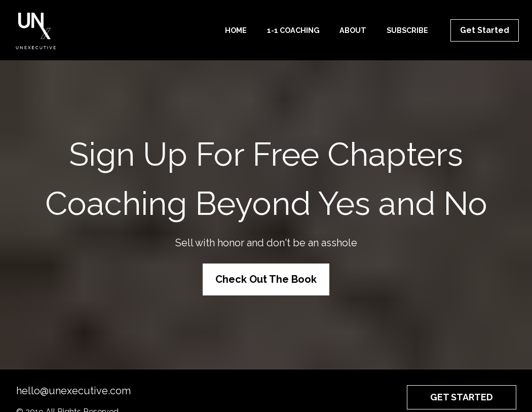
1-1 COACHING (293, 30)
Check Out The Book (266, 275)
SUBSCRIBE (407, 30)
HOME (236, 30)
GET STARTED (462, 388)
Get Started (485, 30)
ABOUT (353, 30)
